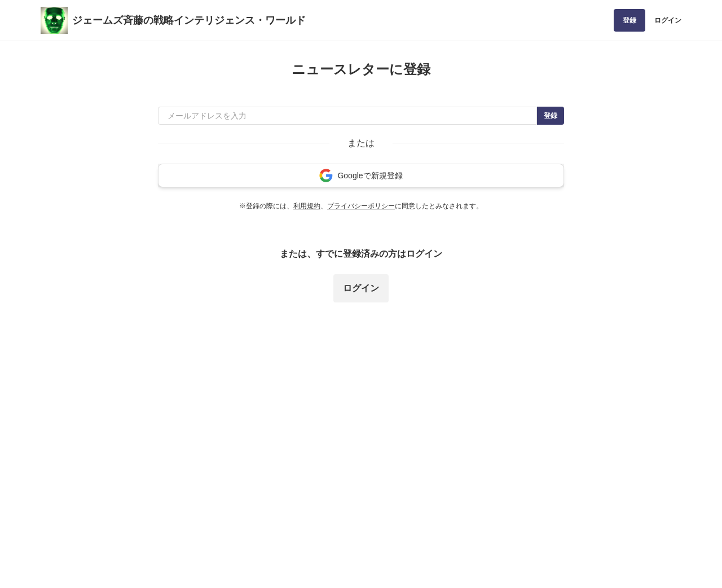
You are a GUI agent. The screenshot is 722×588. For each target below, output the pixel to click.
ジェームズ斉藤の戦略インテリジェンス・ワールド (189, 20)
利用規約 (307, 206)
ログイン (668, 20)
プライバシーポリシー (361, 206)
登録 (629, 20)
